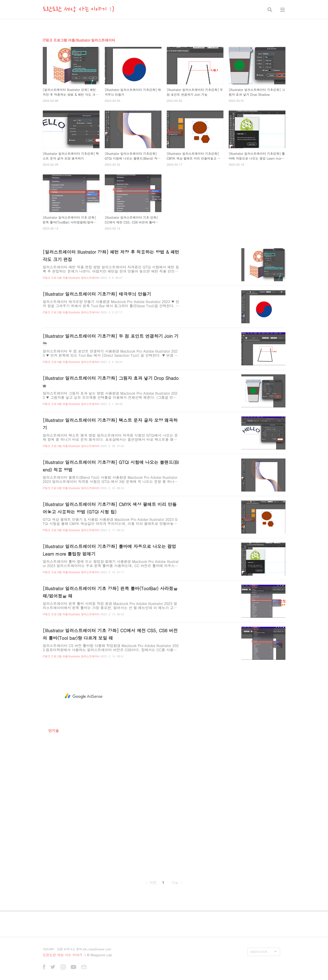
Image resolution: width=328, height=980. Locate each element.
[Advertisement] (84, 696)
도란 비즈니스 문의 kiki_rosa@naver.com (84, 949)
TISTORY (49, 949)
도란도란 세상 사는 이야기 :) (79, 9)
